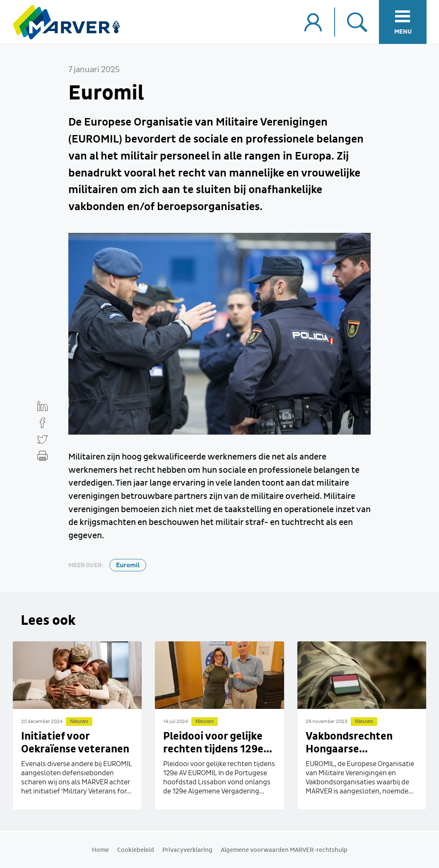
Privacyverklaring (187, 850)
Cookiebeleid (136, 850)
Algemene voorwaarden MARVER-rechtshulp (284, 850)
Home (100, 850)
